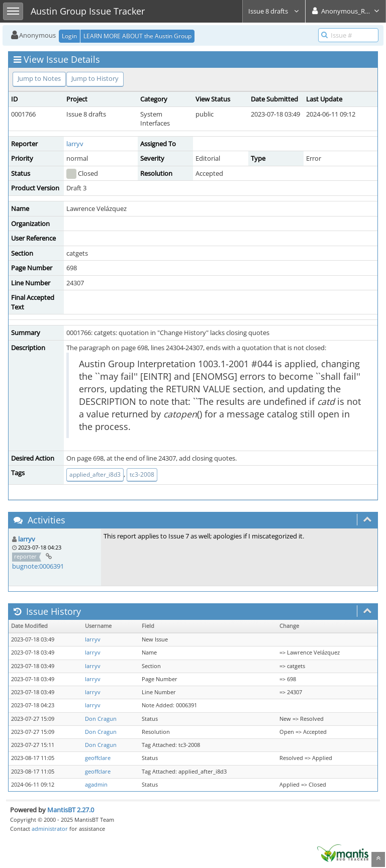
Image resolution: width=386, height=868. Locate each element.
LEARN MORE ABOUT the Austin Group (137, 36)
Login (69, 36)
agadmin (96, 785)
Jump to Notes (39, 78)
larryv (75, 144)
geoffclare (98, 758)
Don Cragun (101, 719)
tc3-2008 (142, 474)
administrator (50, 829)
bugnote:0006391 (38, 566)
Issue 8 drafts (274, 11)
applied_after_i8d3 (95, 474)
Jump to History (95, 78)
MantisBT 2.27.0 (71, 810)
